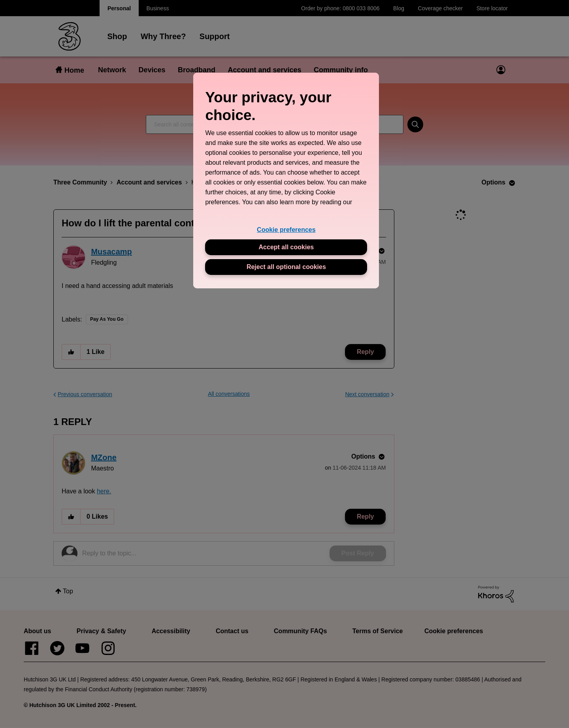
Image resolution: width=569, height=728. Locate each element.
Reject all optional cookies (286, 267)
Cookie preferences (286, 230)
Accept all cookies (286, 247)
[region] (286, 180)
